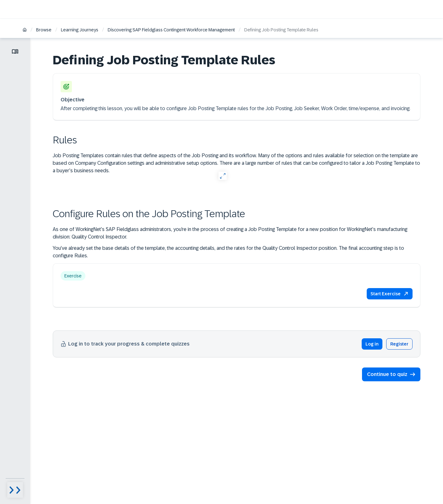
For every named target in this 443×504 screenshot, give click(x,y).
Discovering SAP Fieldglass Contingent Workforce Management (171, 30)
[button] (390, 294)
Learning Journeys (80, 30)
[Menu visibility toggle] (15, 490)
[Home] (25, 30)
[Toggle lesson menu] (15, 51)
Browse (44, 30)
